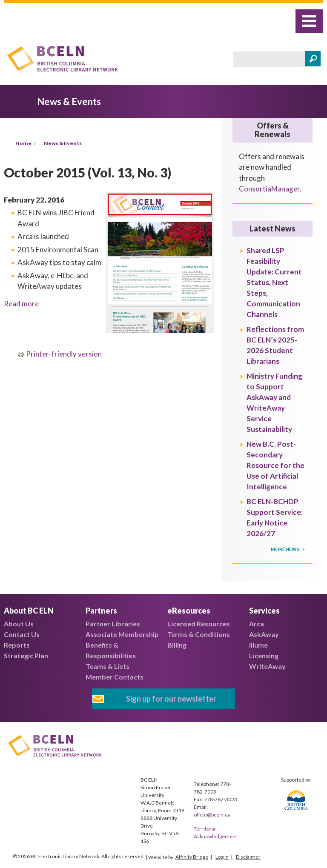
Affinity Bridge (192, 857)
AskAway (264, 634)
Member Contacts (115, 677)
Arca (257, 624)
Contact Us (22, 634)
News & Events (63, 143)
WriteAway (267, 666)
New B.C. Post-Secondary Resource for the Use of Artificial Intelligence (275, 465)
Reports (17, 645)
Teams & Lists (108, 666)
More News (285, 549)
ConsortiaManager (269, 189)
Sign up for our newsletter (171, 699)
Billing (177, 645)
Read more (21, 304)
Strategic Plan (26, 655)
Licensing (264, 655)
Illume (258, 645)
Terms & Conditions (199, 634)
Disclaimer (248, 857)
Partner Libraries (113, 624)
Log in (222, 857)
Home (23, 143)
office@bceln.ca (212, 815)
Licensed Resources (199, 624)
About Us (19, 624)
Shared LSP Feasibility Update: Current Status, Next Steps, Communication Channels (274, 282)
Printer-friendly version (60, 354)
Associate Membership (122, 634)
